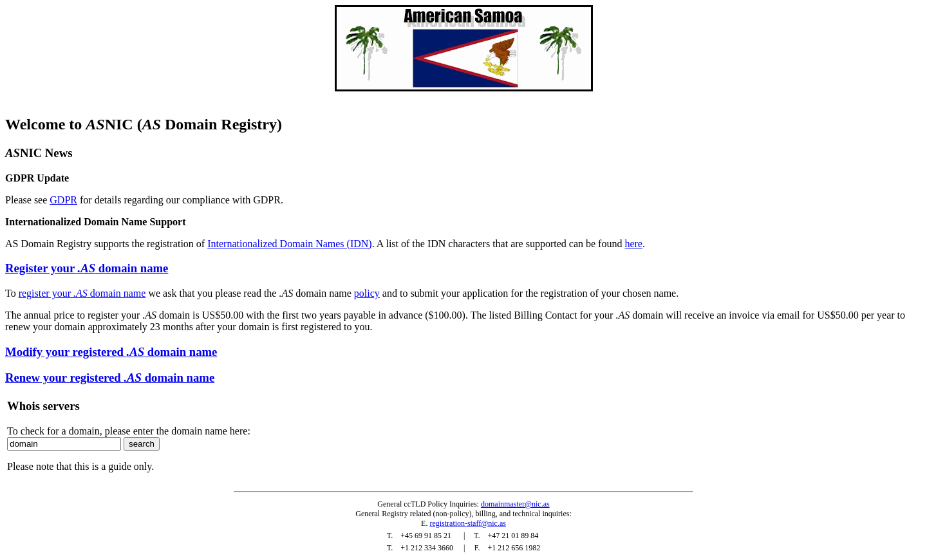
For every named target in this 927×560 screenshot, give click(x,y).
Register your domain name (87, 268)
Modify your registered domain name (111, 352)
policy (367, 293)
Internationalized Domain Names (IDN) (289, 244)
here (633, 244)
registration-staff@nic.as (467, 523)
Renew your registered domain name (110, 378)
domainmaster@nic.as (515, 504)
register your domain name (82, 293)
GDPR (63, 200)
